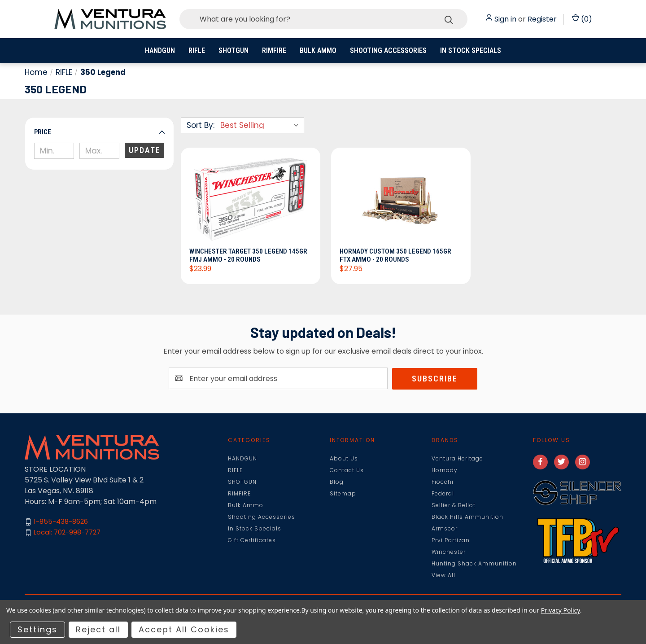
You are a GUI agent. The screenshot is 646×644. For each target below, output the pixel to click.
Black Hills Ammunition (467, 517)
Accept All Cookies (184, 629)
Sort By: (201, 125)
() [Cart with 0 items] (582, 19)
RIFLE (197, 50)
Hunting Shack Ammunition (474, 563)
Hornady (445, 470)
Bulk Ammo (318, 50)
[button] (99, 132)
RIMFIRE (274, 50)
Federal (443, 493)
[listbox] (261, 125)
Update (145, 150)
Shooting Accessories (388, 50)
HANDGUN (160, 50)
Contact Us (347, 470)
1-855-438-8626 (61, 522)
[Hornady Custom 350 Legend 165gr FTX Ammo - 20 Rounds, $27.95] (401, 200)
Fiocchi (443, 482)
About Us (344, 458)
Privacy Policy (561, 610)
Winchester (449, 552)
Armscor (445, 528)
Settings (37, 629)
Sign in (505, 19)
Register (542, 19)
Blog (337, 482)
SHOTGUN (234, 50)
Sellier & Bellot (454, 505)
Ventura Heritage (457, 458)
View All (443, 575)
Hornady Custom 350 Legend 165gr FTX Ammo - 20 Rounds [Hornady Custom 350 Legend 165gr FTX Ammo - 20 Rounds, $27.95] (396, 255)
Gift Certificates (252, 540)
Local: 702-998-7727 (67, 532)
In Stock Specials (471, 50)
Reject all (98, 629)
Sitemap (343, 493)
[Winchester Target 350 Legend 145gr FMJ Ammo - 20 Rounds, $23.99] (251, 200)
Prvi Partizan (451, 540)
